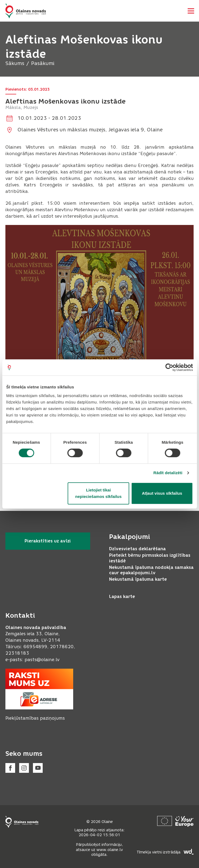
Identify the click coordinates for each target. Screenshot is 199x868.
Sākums (15, 63)
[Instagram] (24, 768)
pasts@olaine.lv (42, 660)
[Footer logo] (22, 822)
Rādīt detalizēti (168, 473)
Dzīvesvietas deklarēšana (137, 549)
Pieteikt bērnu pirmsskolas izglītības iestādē (150, 558)
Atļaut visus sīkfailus (162, 493)
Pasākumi (43, 63)
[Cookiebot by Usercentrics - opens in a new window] (169, 367)
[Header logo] (26, 11)
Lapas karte (122, 597)
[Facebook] (10, 768)
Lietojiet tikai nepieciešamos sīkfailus (99, 493)
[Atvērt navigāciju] (191, 11)
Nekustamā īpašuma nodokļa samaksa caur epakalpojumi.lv (151, 570)
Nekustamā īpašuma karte (138, 579)
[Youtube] (38, 768)
